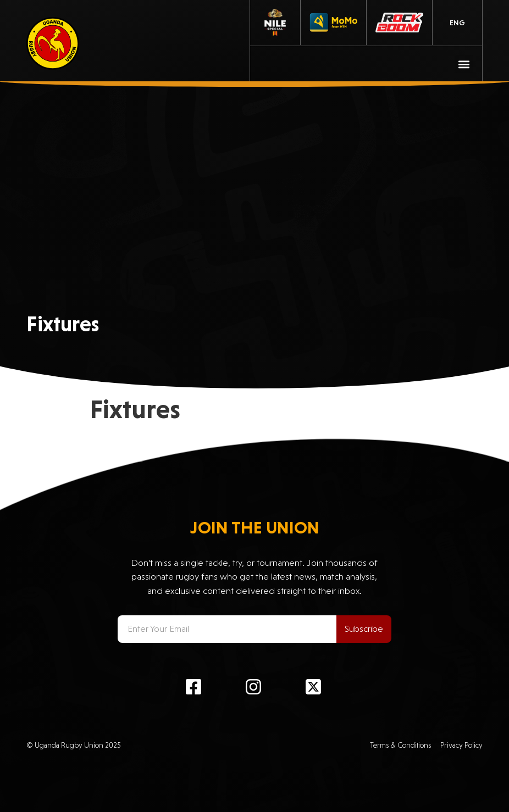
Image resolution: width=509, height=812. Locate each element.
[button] (464, 64)
